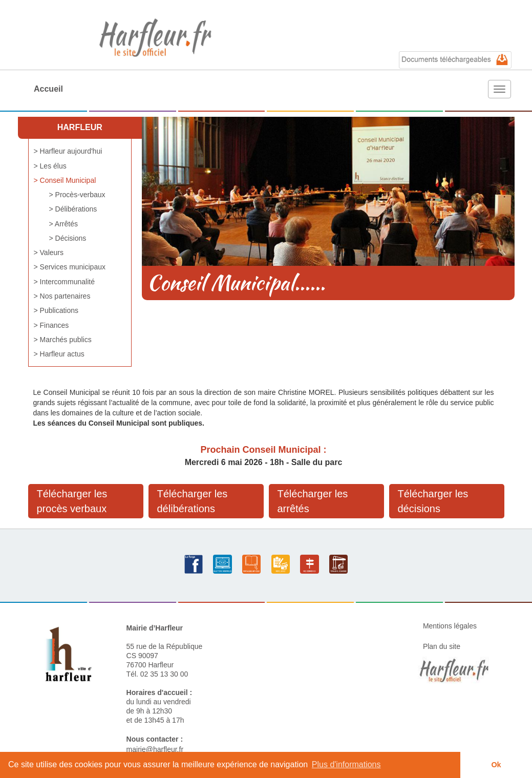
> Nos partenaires (62, 296)
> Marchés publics (63, 340)
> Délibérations (73, 209)
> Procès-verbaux (77, 195)
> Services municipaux (70, 267)
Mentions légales (450, 626)
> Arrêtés (63, 224)
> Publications (56, 310)
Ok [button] (496, 765)
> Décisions (68, 238)
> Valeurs (49, 253)
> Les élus (50, 166)
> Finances (51, 325)
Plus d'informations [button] (346, 764)
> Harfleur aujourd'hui (68, 151)
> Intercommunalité (64, 282)
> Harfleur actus (59, 354)
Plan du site (442, 646)
